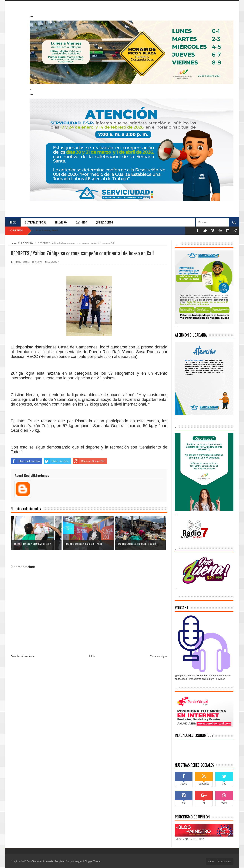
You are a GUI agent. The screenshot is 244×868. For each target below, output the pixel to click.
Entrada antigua (159, 656)
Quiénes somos (104, 222)
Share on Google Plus (89, 461)
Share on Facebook (25, 461)
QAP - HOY (81, 222)
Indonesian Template (54, 861)
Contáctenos (225, 862)
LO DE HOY (53, 262)
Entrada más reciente (22, 656)
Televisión (61, 222)
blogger (78, 861)
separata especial (35, 222)
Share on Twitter (57, 461)
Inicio (13, 222)
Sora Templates (35, 861)
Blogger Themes (93, 861)
